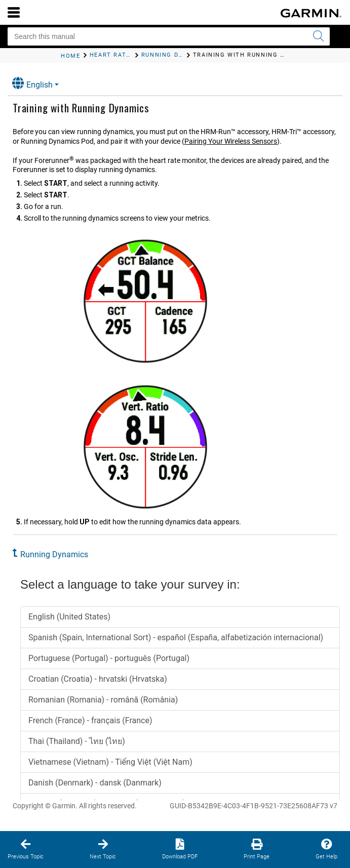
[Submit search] (318, 36)
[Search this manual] (169, 36)
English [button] (32, 83)
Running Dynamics (54, 554)
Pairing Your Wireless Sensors (231, 141)
